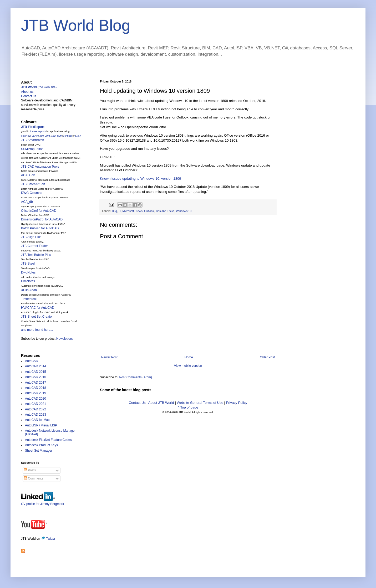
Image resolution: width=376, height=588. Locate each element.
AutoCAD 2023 (35, 415)
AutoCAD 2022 (35, 409)
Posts (30, 470)
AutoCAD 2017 (35, 383)
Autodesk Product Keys (41, 445)
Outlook (149, 211)
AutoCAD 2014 (35, 366)
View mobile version (188, 366)
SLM (60, 136)
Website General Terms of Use (200, 403)
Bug (115, 211)
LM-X (78, 136)
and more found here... (37, 330)
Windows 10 (184, 211)
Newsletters (65, 339)
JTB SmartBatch (32, 140)
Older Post (267, 357)
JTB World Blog (76, 25)
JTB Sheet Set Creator (37, 317)
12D (54, 136)
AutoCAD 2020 (35, 399)
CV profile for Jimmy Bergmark (42, 502)
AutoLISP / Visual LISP (41, 425)
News (139, 211)
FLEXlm (35, 136)
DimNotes (28, 281)
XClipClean (29, 290)
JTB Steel (28, 264)
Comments (34, 478)
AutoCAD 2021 (35, 404)
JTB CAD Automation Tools (40, 167)
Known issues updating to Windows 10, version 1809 (141, 179)
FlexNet (25, 136)
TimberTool (29, 299)
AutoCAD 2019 (35, 393)
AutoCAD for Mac (37, 420)
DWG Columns (32, 193)
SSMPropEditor (32, 149)
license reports (38, 131)
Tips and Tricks (165, 211)
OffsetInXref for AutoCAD (39, 211)
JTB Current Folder (34, 246)
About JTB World (161, 403)
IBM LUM (45, 136)
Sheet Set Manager (39, 451)
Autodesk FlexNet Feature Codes (48, 440)
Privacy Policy (237, 403)
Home (189, 357)
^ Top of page (188, 407)
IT (120, 211)
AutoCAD (32, 361)
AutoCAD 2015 (35, 372)
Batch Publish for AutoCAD (40, 228)
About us (27, 92)
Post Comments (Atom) (136, 377)
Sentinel (67, 136)
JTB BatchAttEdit (33, 184)
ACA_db (27, 202)
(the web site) (39, 87)
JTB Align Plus (31, 237)
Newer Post (109, 357)
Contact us (29, 96)
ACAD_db (28, 175)
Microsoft (128, 211)
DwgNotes (28, 272)
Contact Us (137, 403)
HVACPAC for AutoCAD (38, 308)
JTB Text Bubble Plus (36, 255)
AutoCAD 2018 (35, 388)
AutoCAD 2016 (35, 377)
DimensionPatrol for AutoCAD (42, 219)
